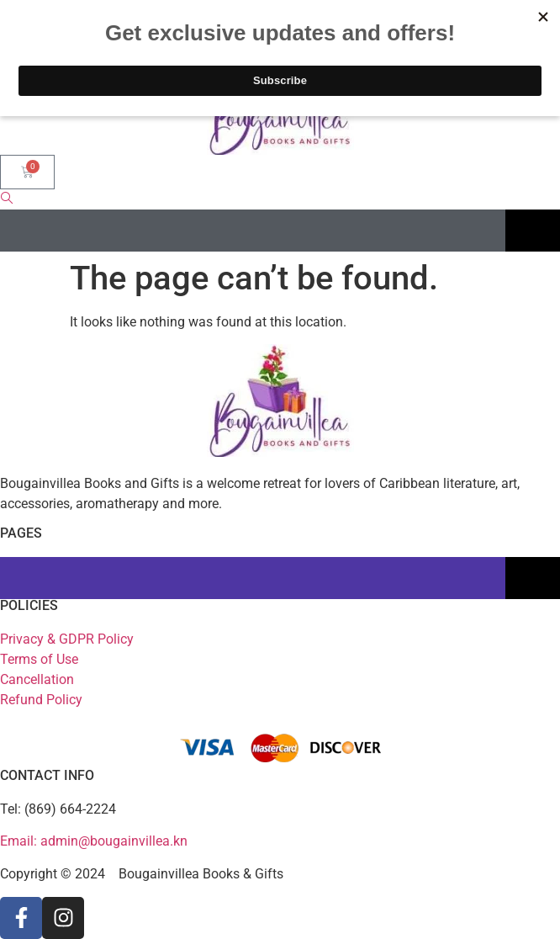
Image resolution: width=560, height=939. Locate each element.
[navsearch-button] (7, 199)
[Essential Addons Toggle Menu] (533, 231)
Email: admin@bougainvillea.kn (94, 841)
